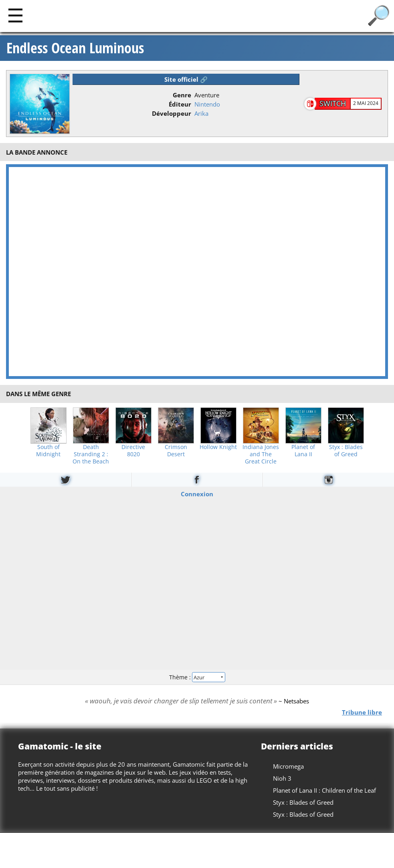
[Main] (15, 15)
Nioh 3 (282, 778)
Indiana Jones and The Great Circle (261, 454)
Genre (182, 95)
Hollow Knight (218, 447)
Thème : (197, 677)
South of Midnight (48, 451)
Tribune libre (362, 712)
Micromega (288, 766)
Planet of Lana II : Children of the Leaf (324, 790)
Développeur (172, 113)
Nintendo (207, 104)
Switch (333, 103)
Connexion (197, 493)
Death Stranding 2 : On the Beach (91, 454)
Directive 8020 (133, 451)
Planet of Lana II (303, 451)
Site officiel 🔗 (186, 79)
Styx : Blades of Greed (346, 451)
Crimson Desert (176, 451)
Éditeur (180, 104)
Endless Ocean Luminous (75, 48)
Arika (201, 113)
